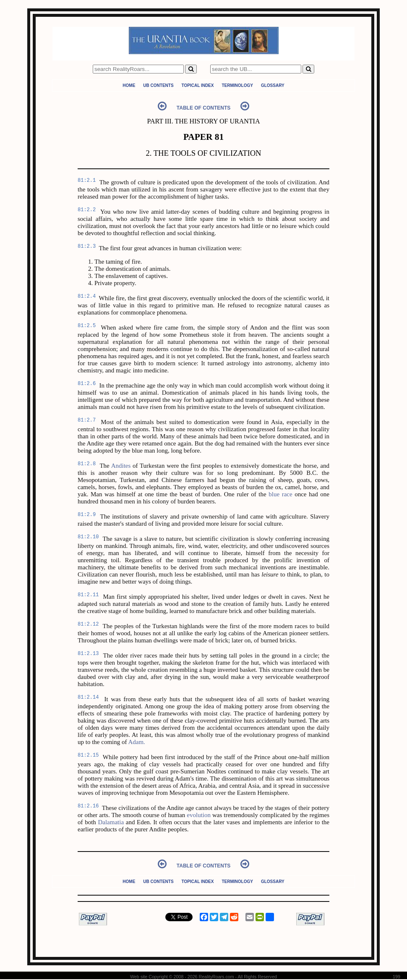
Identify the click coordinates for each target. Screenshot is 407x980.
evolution (199, 815)
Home (129, 85)
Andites (121, 466)
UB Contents (158, 85)
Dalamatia (111, 822)
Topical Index (198, 85)
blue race (280, 494)
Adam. (136, 742)
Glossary (273, 85)
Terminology (237, 85)
